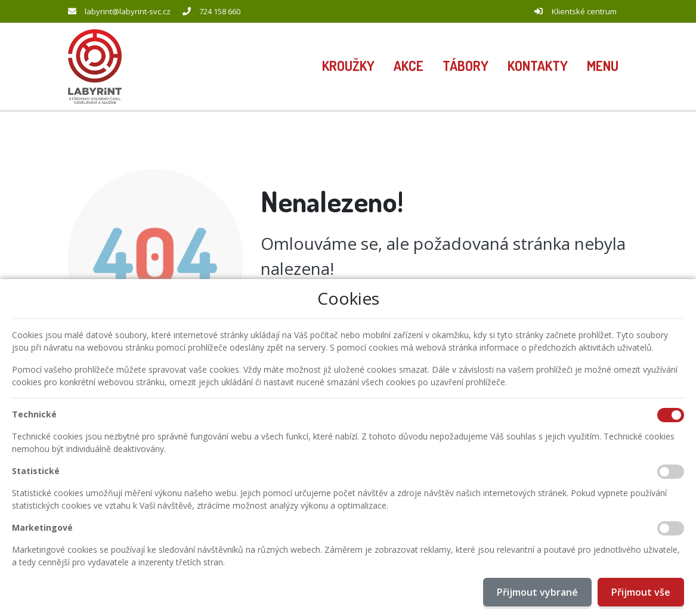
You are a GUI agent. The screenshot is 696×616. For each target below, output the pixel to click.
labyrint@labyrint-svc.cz (128, 11)
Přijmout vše (641, 592)
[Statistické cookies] (671, 472)
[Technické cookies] (671, 415)
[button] (603, 67)
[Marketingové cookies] (671, 528)
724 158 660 (220, 11)
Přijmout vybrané (537, 592)
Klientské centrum (584, 11)
